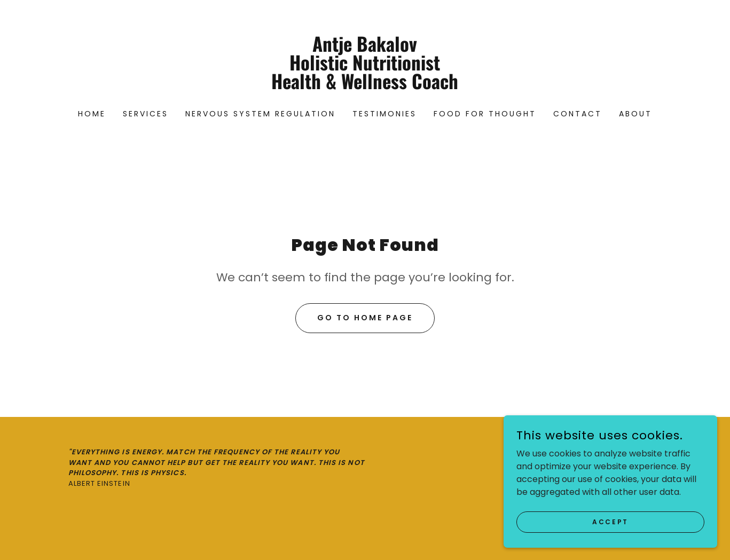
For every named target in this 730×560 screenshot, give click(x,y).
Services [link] (146, 114)
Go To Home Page (365, 318)
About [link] (635, 114)
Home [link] (92, 114)
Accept (610, 543)
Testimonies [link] (384, 114)
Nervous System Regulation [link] (260, 114)
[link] (365, 86)
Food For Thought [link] (485, 114)
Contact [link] (578, 114)
